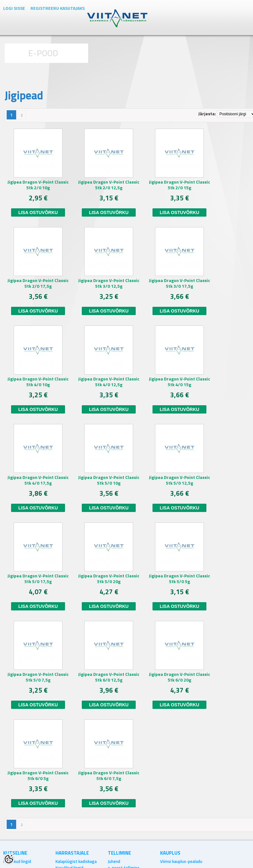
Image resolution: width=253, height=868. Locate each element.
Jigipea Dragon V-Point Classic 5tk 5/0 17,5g (38, 579)
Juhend (114, 861)
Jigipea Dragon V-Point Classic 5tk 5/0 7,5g (38, 677)
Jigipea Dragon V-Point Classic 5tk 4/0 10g (38, 382)
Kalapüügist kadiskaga (76, 861)
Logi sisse (14, 8)
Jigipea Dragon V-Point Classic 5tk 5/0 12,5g (179, 480)
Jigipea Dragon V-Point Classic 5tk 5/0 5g (179, 579)
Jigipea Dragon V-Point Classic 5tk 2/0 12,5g (109, 185)
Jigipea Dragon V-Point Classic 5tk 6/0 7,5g (109, 776)
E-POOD (43, 53)
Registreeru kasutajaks (58, 8)
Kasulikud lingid (17, 861)
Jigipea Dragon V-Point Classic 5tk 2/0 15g (179, 185)
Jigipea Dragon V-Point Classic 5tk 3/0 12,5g (109, 283)
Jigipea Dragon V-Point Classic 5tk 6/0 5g (38, 776)
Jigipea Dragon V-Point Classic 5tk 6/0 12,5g (109, 677)
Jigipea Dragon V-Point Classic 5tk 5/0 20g (109, 579)
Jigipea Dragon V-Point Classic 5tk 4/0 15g (179, 382)
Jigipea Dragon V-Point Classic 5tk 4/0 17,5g (38, 480)
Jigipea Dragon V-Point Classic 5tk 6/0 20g (179, 677)
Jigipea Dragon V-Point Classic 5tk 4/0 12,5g (109, 382)
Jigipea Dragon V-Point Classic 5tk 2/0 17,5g (38, 283)
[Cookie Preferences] (9, 859)
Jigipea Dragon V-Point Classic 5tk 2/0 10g (38, 185)
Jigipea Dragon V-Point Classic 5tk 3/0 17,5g (179, 283)
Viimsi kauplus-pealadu (181, 861)
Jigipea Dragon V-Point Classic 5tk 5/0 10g (109, 480)
